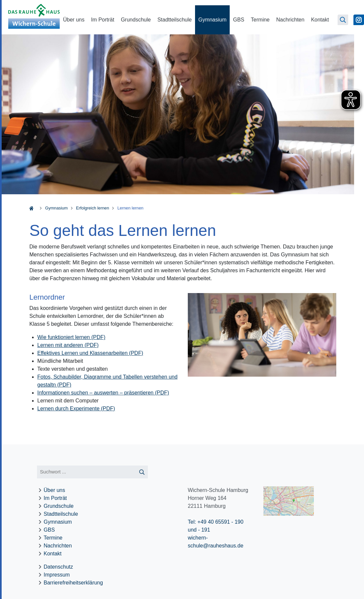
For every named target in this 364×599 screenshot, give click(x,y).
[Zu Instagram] (359, 20)
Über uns (74, 20)
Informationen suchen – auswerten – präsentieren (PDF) (103, 393)
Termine (260, 20)
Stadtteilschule (175, 20)
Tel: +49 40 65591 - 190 (216, 522)
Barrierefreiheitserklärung (73, 583)
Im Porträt (103, 20)
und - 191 (199, 530)
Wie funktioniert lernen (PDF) (71, 337)
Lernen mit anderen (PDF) (68, 345)
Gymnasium (212, 20)
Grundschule (136, 20)
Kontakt (320, 20)
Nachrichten (290, 20)
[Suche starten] (142, 472)
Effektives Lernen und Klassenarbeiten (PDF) (90, 353)
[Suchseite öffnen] (343, 20)
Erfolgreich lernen (92, 208)
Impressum (57, 575)
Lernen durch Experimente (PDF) (76, 409)
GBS (239, 20)
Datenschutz (58, 567)
